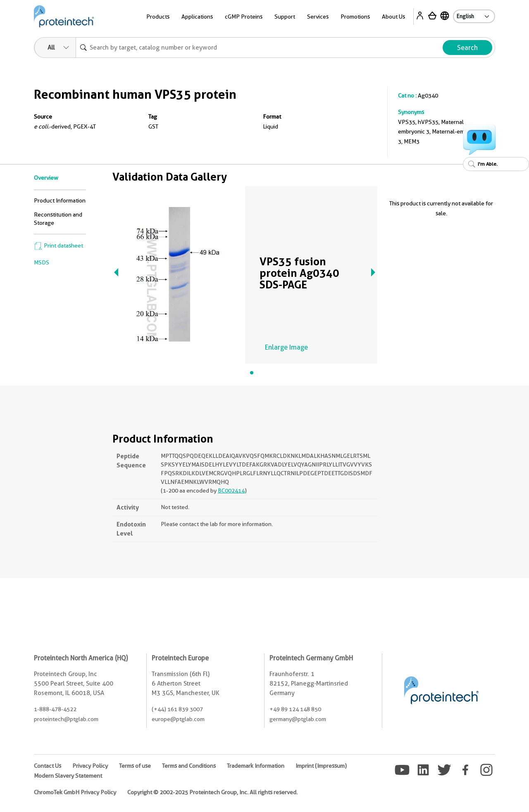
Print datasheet (58, 245)
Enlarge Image (286, 347)
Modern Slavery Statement (68, 776)
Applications (197, 17)
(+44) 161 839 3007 (177, 709)
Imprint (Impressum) (321, 766)
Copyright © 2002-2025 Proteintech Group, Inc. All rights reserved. (212, 792)
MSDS (42, 262)
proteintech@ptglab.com (66, 719)
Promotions (355, 17)
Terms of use (135, 766)
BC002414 (231, 491)
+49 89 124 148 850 (295, 709)
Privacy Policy (90, 766)
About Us (393, 17)
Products (158, 17)
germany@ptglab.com (298, 719)
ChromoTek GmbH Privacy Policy (75, 792)
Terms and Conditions (189, 766)
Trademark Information (256, 766)
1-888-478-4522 (55, 709)
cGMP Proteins (244, 17)
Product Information (60, 200)
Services (318, 17)
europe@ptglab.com (178, 719)
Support (285, 17)
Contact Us (48, 766)
